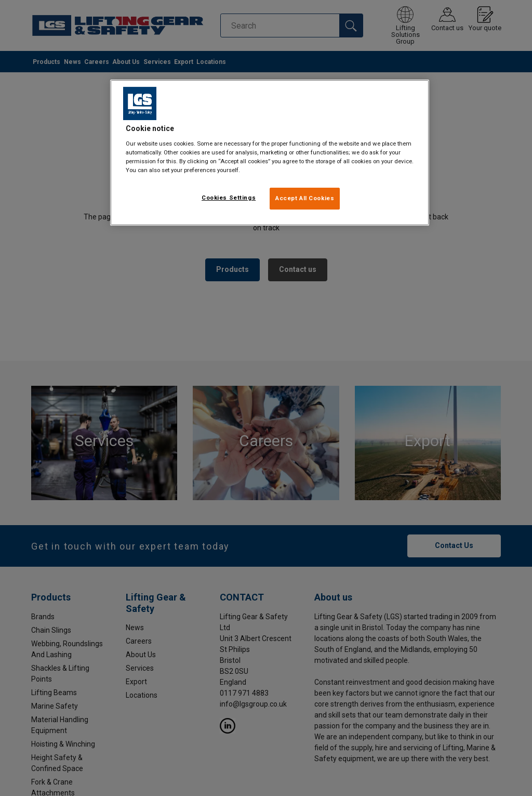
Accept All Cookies (305, 198)
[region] (270, 153)
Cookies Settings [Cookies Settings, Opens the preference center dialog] (229, 198)
